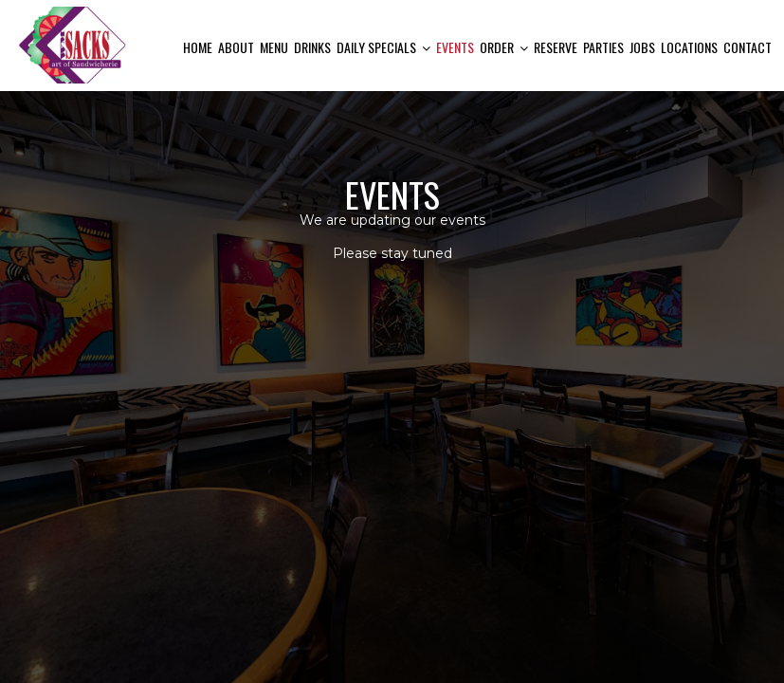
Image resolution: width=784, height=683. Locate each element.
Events (455, 47)
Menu (274, 47)
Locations (689, 47)
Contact (748, 47)
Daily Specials (383, 47)
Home (198, 47)
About (236, 47)
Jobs (642, 47)
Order (504, 47)
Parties (603, 47)
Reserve (556, 47)
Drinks (312, 47)
